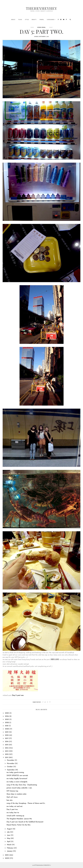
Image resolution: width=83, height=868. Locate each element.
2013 (7, 751)
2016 (7, 742)
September (11, 770)
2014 (7, 748)
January (10, 851)
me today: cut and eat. (15, 806)
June (9, 835)
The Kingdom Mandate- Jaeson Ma (19, 819)
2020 (7, 729)
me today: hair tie (13, 813)
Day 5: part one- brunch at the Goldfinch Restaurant (25, 822)
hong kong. (42, 28)
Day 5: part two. (12, 809)
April (9, 842)
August (10, 829)
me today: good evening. (15, 772)
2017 (7, 738)
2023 (7, 719)
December (11, 760)
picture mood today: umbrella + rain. (19, 788)
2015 (7, 745)
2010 (7, 855)
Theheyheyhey (41, 8)
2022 (7, 723)
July (9, 832)
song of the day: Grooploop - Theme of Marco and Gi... (26, 803)
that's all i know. (12, 797)
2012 (7, 754)
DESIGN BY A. (47, 865)
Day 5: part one (18, 695)
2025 (7, 713)
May (9, 838)
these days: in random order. (17, 794)
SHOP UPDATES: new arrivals (17, 776)
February (10, 848)
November (11, 764)
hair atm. (10, 800)
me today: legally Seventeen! (17, 779)
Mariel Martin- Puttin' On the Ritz (18, 825)
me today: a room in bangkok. (17, 782)
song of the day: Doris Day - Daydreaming (22, 785)
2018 (7, 735)
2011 (7, 758)
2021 (7, 726)
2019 (7, 732)
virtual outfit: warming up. (15, 816)
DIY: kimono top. (12, 791)
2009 (7, 858)
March (9, 845)
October (10, 767)
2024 (7, 716)
